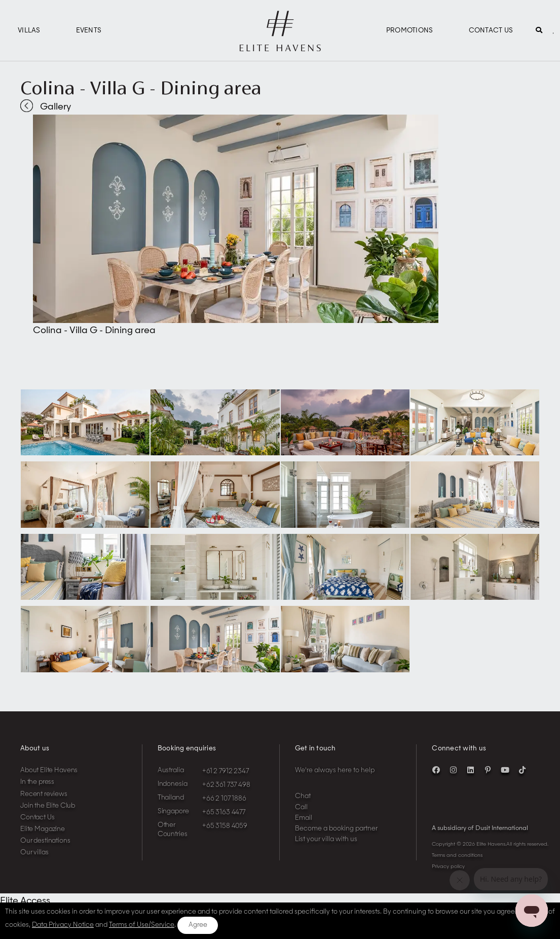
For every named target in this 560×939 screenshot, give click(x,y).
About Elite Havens (49, 770)
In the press (37, 782)
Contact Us (491, 31)
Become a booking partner (336, 829)
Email (304, 818)
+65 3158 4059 (225, 826)
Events (89, 31)
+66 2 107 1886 (224, 799)
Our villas (34, 853)
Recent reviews (44, 794)
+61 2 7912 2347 (226, 771)
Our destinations (45, 841)
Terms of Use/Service (142, 925)
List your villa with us (326, 839)
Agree (198, 925)
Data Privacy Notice (63, 925)
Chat (303, 796)
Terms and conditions (457, 855)
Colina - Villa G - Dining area (141, 88)
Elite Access (25, 901)
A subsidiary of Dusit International (480, 828)
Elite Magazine (43, 829)
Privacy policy (448, 866)
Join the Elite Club (48, 806)
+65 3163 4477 (224, 812)
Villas (29, 31)
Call (301, 807)
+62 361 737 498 (226, 785)
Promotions (410, 31)
